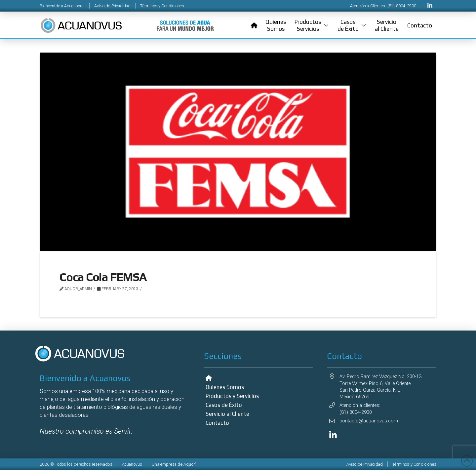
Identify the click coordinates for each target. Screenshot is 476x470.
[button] (312, 25)
